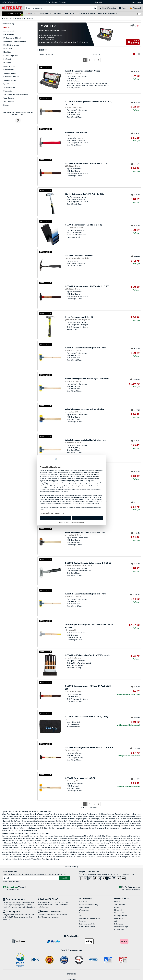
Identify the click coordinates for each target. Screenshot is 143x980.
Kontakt (139, 2)
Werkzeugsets (9, 101)
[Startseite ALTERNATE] (12, 8)
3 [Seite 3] (94, 60)
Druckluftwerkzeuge (11, 45)
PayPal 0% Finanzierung (10, 2)
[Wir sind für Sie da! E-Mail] (54, 899)
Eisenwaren (8, 48)
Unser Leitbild (119, 918)
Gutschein (82, 921)
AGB (116, 921)
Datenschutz (17, 881)
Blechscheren (9, 34)
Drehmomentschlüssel (12, 38)
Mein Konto (83, 902)
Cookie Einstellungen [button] (121, 927)
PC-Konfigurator (86, 14)
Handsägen (8, 52)
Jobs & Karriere (119, 905)
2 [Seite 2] (89, 60)
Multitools (7, 63)
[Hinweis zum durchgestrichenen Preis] (129, 42)
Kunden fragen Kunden (87, 927)
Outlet (58, 14)
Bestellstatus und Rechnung (88, 905)
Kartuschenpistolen (11, 55)
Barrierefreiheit (119, 929)
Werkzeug (9, 18)
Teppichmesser (9, 98)
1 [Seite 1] (85, 60)
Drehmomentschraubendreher (15, 41)
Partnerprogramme (121, 916)
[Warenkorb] (136, 8)
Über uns (117, 902)
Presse (116, 907)
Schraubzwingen (10, 80)
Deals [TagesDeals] (30, 14)
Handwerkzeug (20, 18)
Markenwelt (118, 910)
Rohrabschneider (10, 66)
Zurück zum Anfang (71, 867)
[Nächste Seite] (99, 60)
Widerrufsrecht (84, 910)
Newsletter (99, 2)
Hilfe (132, 2)
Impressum (72, 974)
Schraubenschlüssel (11, 77)
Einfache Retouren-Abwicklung (56, 2)
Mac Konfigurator (107, 14)
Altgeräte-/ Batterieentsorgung (89, 918)
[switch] (139, 14)
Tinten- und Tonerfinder (87, 924)
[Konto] (124, 8)
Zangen (6, 105)
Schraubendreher (10, 73)
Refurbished (45, 14)
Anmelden (65, 878)
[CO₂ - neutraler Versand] (14, 887)
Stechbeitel (8, 91)
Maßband (7, 59)
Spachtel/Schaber (10, 84)
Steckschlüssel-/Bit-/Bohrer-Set (16, 94)
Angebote (70, 14)
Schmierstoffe (9, 70)
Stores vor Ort (119, 913)
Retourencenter (84, 907)
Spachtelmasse (9, 87)
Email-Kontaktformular (57, 905)
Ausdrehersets (9, 31)
